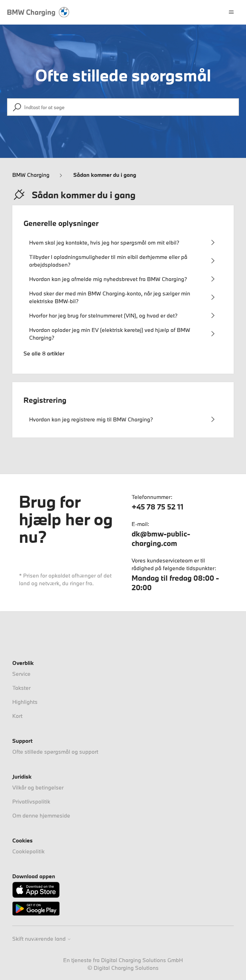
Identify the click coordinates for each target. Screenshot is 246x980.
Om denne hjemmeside (41, 815)
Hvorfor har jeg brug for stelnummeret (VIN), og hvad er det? (103, 315)
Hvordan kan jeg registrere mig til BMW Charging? (91, 419)
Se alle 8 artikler (44, 353)
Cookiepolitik (28, 851)
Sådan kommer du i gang (105, 175)
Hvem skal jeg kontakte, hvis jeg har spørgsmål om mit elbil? (104, 242)
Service (21, 674)
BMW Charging (31, 175)
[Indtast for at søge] (123, 107)
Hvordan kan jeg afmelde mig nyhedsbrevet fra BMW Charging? (108, 279)
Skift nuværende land (42, 939)
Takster (21, 688)
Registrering (45, 400)
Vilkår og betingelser (38, 787)
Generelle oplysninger (61, 223)
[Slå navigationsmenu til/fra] (231, 12)
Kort (17, 716)
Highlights (25, 702)
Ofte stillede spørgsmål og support (55, 752)
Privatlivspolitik (31, 801)
